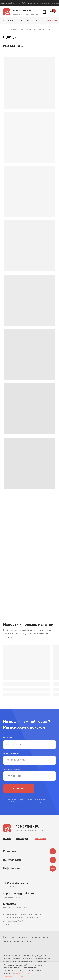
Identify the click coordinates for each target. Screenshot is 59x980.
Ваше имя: (8, 738)
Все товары (18, 30)
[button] (10, 887)
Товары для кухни (34, 30)
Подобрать (19, 789)
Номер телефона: (11, 754)
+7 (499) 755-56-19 (16, 883)
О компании (10, 20)
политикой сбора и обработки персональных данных (25, 802)
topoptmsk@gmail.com (18, 894)
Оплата (39, 20)
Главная (7, 30)
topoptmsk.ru (22, 11)
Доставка (25, 20)
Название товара (11, 769)
